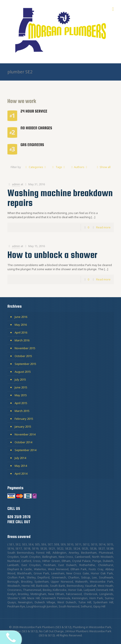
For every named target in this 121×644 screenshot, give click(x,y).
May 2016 (21, 325)
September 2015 (25, 364)
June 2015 (21, 387)
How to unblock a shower (52, 255)
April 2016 (21, 332)
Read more (103, 227)
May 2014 (21, 466)
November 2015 (25, 348)
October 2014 (23, 442)
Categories (36, 167)
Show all (103, 167)
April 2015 (21, 403)
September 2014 (25, 450)
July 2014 (20, 458)
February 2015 (24, 419)
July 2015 (20, 379)
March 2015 (22, 411)
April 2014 (21, 474)
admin (16, 184)
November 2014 (25, 434)
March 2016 (22, 340)
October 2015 (23, 356)
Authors (79, 167)
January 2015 (23, 427)
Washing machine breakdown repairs (60, 198)
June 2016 (21, 317)
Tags (59, 167)
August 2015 (23, 372)
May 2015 (21, 395)
